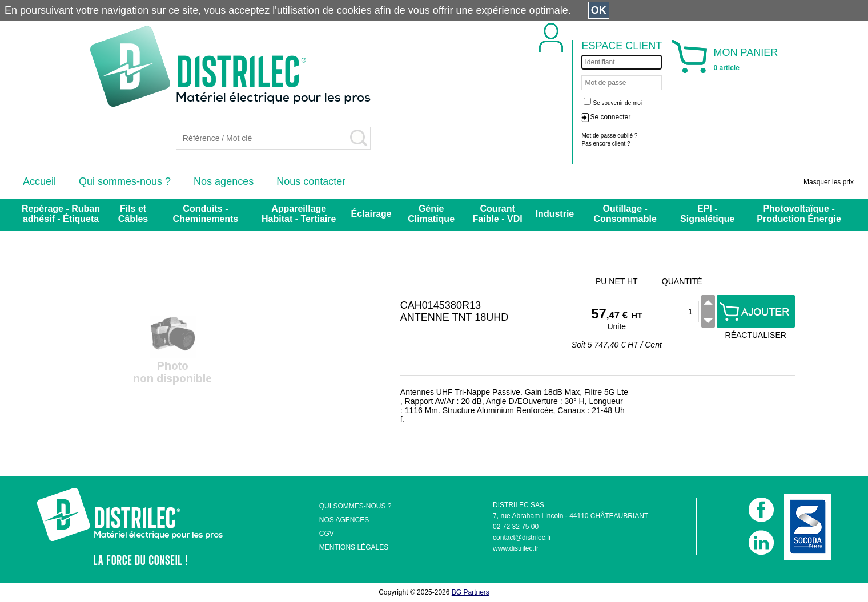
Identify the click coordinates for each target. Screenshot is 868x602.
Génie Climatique (431, 214)
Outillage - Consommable (625, 214)
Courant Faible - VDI (498, 214)
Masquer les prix (829, 182)
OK (599, 10)
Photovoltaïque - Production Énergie (799, 214)
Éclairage (371, 214)
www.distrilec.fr (516, 548)
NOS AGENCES (344, 520)
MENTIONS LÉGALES (354, 547)
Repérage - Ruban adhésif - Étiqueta (61, 214)
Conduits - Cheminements (206, 214)
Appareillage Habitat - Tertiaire (299, 214)
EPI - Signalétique (707, 214)
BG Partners (471, 592)
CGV (327, 534)
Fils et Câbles (133, 214)
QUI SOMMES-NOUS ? (355, 506)
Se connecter (610, 117)
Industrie (555, 214)
